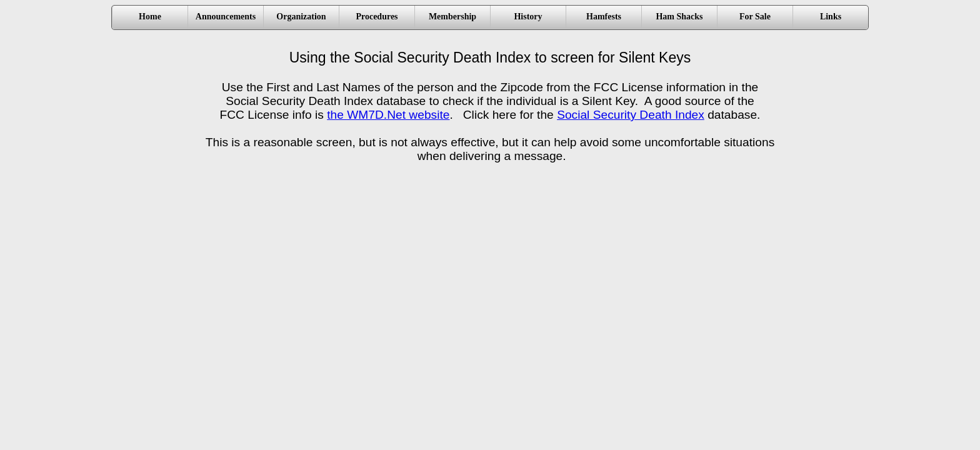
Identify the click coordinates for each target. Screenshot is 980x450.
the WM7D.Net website (388, 115)
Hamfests (604, 17)
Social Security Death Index (631, 115)
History (528, 17)
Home (150, 17)
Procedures (377, 17)
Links (831, 17)
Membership (452, 17)
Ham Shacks (679, 17)
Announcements (226, 17)
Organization (301, 17)
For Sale (755, 17)
